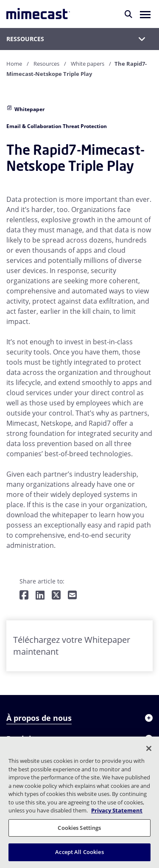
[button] (145, 14)
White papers (88, 64)
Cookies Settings (79, 828)
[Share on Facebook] (24, 596)
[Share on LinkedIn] (40, 596)
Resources (46, 64)
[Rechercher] (128, 14)
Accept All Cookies (79, 852)
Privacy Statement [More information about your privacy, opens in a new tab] (117, 810)
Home (14, 64)
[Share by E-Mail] (72, 596)
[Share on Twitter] (56, 596)
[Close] (149, 748)
